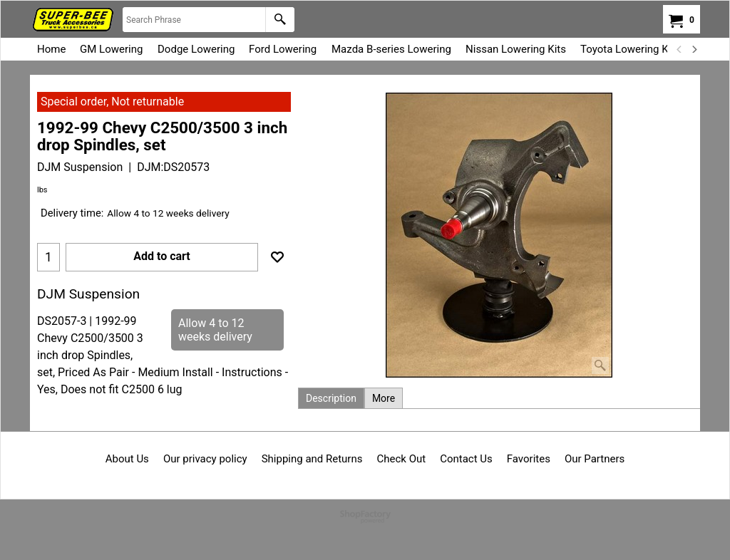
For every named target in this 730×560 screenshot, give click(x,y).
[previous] (679, 49)
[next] (694, 49)
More (384, 398)
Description (331, 398)
